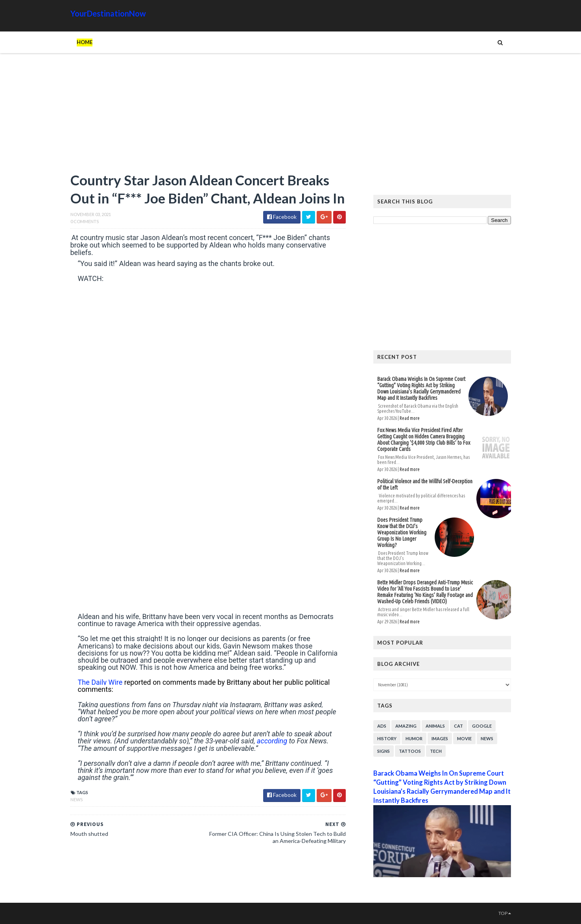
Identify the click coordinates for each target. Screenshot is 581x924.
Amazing (406, 726)
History (387, 738)
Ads (382, 726)
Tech (436, 751)
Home (85, 42)
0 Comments (85, 221)
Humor (414, 738)
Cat (458, 726)
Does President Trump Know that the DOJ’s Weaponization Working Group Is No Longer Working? (402, 532)
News (77, 799)
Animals (435, 726)
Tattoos (410, 751)
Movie (464, 738)
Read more (410, 418)
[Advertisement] (208, 116)
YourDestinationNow (108, 13)
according (272, 741)
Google (482, 726)
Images (440, 738)
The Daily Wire (100, 682)
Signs (384, 751)
